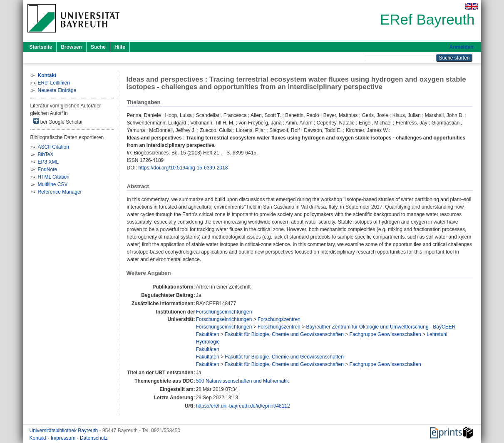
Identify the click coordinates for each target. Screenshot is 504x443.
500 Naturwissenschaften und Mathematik (242, 381)
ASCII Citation (53, 147)
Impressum (64, 438)
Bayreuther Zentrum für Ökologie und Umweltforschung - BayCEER (381, 327)
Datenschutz (94, 438)
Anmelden (461, 47)
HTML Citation (54, 177)
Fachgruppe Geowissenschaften (385, 334)
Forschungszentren (279, 319)
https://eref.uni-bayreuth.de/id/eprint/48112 (243, 406)
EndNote (48, 169)
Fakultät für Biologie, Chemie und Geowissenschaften (284, 334)
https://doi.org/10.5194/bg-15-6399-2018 (183, 168)
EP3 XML (48, 162)
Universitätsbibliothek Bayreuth (65, 431)
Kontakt (39, 438)
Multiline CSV (53, 184)
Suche (98, 47)
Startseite (41, 47)
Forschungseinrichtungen (224, 312)
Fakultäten (208, 334)
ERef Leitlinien (54, 83)
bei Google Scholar (58, 121)
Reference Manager (60, 192)
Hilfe (120, 47)
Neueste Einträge (57, 90)
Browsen (71, 47)
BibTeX (46, 154)
